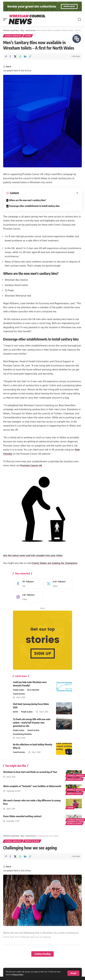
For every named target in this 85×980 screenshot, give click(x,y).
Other (28, 36)
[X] (58, 584)
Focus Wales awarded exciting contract (22, 816)
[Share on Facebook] (10, 56)
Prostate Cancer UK (31, 465)
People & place (19, 690)
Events (15, 712)
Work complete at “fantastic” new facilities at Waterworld (32, 786)
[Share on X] (15, 56)
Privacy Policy (18, 974)
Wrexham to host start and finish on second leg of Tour (30, 772)
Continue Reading (42, 954)
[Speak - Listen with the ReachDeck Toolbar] (77, 39)
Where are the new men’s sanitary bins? (28, 200)
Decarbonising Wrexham (22, 734)
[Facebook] (27, 584)
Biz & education (33, 690)
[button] (73, 973)
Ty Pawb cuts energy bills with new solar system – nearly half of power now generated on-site (32, 723)
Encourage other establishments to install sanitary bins (34, 206)
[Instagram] (27, 597)
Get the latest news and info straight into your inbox (33, 555)
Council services (13, 36)
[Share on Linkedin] (25, 56)
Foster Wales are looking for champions (55, 563)
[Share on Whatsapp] (20, 56)
